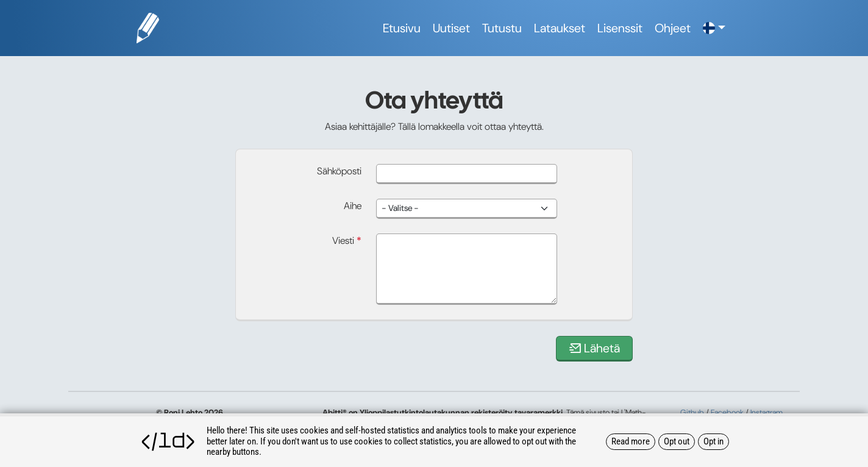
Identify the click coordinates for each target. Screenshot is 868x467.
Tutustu (502, 28)
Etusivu (402, 28)
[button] (714, 28)
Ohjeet (673, 28)
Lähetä (594, 348)
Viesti (347, 241)
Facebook (727, 412)
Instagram (767, 412)
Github (692, 412)
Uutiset (451, 28)
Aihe (353, 206)
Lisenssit (620, 28)
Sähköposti (339, 171)
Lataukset (560, 28)
